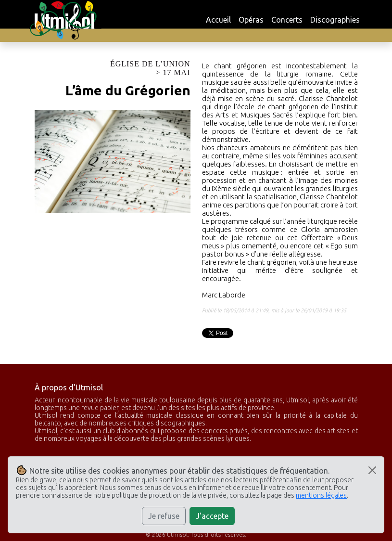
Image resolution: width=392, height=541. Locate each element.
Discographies (335, 20)
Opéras (251, 20)
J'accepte (212, 516)
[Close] (372, 470)
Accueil (218, 20)
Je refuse (164, 516)
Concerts (287, 20)
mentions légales (321, 495)
